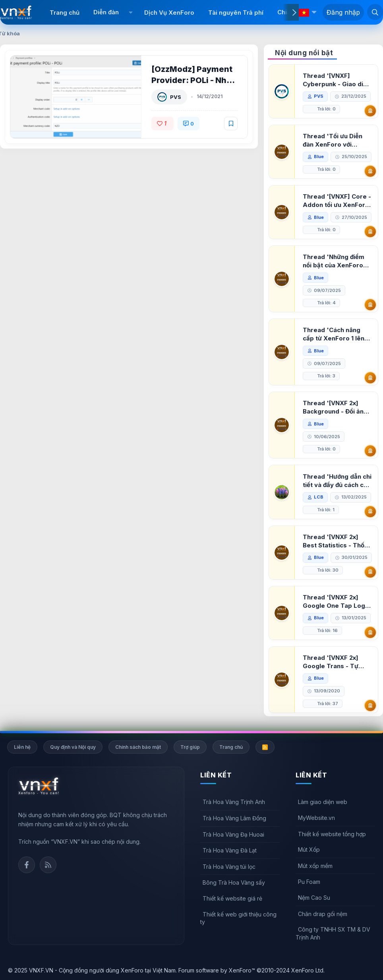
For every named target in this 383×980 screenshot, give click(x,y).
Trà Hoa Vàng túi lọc (229, 867)
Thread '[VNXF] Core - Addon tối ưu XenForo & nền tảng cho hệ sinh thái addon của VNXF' (337, 201)
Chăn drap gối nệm (323, 914)
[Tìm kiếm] (375, 12)
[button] (131, 12)
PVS (176, 97)
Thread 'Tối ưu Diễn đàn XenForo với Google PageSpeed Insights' (333, 140)
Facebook (27, 865)
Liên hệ (22, 747)
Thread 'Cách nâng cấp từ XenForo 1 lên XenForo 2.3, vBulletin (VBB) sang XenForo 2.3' (336, 334)
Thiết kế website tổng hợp (332, 834)
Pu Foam (309, 882)
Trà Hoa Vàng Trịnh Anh (234, 802)
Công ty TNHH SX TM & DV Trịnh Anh (333, 933)
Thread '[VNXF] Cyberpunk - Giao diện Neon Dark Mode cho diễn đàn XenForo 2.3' (337, 80)
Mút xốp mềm (315, 866)
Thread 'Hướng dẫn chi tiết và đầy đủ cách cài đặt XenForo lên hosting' (337, 481)
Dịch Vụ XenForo (169, 13)
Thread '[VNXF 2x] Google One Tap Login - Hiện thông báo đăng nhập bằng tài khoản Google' (337, 602)
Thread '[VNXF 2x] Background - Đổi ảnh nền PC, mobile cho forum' (335, 407)
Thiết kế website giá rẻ (232, 898)
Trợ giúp (190, 747)
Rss (48, 865)
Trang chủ (65, 13)
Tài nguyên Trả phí (236, 13)
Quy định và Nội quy (73, 747)
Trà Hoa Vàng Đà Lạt (230, 850)
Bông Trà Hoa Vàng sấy (234, 882)
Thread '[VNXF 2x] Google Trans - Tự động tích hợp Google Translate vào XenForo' (335, 662)
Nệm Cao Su (314, 898)
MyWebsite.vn (316, 818)
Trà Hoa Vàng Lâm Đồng (234, 818)
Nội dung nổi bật (304, 53)
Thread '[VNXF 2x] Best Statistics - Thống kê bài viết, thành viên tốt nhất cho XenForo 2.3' (337, 541)
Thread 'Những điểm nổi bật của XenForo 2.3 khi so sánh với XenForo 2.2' (334, 261)
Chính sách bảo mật (138, 747)
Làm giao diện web (323, 802)
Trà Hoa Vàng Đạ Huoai (233, 834)
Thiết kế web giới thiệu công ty (238, 918)
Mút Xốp (309, 850)
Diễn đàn (106, 12)
